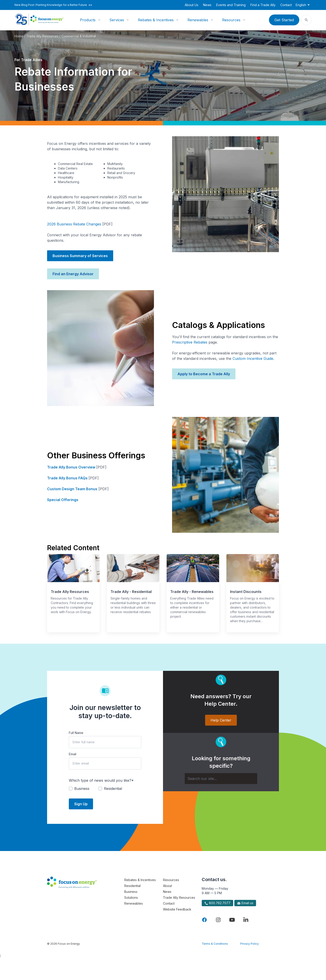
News (207, 5)
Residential (132, 886)
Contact (286, 5)
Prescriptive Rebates (190, 342)
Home (19, 36)
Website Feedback (177, 909)
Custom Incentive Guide (253, 359)
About (167, 886)
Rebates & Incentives (156, 20)
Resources (231, 20)
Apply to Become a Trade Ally (204, 374)
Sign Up (81, 804)
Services (117, 20)
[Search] (221, 779)
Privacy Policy (249, 944)
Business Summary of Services (80, 256)
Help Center (221, 720)
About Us (192, 5)
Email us (245, 903)
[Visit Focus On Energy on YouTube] (232, 920)
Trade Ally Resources (42, 36)
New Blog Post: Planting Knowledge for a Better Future (53, 5)
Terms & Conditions (215, 944)
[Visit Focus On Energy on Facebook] (204, 920)
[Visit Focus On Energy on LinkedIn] (246, 920)
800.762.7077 (217, 903)
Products (88, 20)
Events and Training (231, 5)
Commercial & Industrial (79, 36)
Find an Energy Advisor (73, 274)
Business (131, 892)
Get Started (284, 20)
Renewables (198, 20)
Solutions (131, 898)
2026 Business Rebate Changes (74, 224)
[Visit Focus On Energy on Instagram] (218, 920)
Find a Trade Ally (263, 5)
